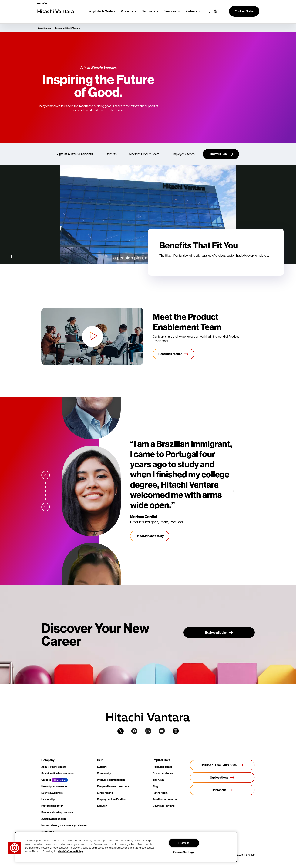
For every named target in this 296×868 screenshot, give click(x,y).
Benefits (111, 154)
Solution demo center (165, 799)
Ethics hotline (105, 793)
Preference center (52, 806)
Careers (46, 780)
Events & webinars (52, 793)
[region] (126, 847)
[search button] (207, 11)
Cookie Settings (184, 852)
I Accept (184, 843)
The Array (158, 780)
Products (127, 11)
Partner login (160, 793)
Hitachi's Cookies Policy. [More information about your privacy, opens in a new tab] (71, 851)
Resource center (162, 767)
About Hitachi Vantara (54, 767)
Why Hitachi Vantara (102, 11)
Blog (155, 786)
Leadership (48, 799)
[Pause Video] (11, 257)
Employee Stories (183, 154)
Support (102, 767)
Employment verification (111, 799)
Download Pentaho (164, 806)
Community (104, 773)
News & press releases (54, 786)
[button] (214, 11)
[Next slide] (46, 507)
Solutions (149, 11)
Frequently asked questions (113, 786)
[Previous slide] (46, 475)
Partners (191, 11)
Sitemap (250, 855)
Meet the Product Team (144, 154)
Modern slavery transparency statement (64, 825)
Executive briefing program (57, 812)
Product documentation (111, 780)
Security (102, 806)
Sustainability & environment (58, 773)
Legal (240, 855)
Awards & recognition (54, 819)
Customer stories (163, 773)
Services (170, 11)
